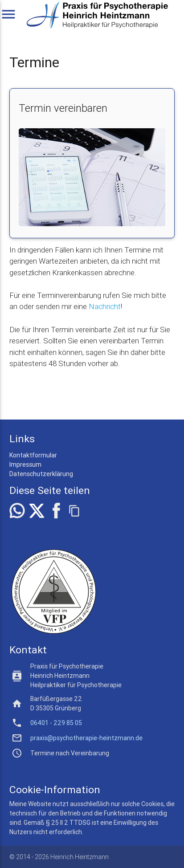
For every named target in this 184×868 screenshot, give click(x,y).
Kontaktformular (33, 455)
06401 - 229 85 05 (56, 723)
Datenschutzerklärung (41, 474)
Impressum (25, 465)
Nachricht (105, 306)
